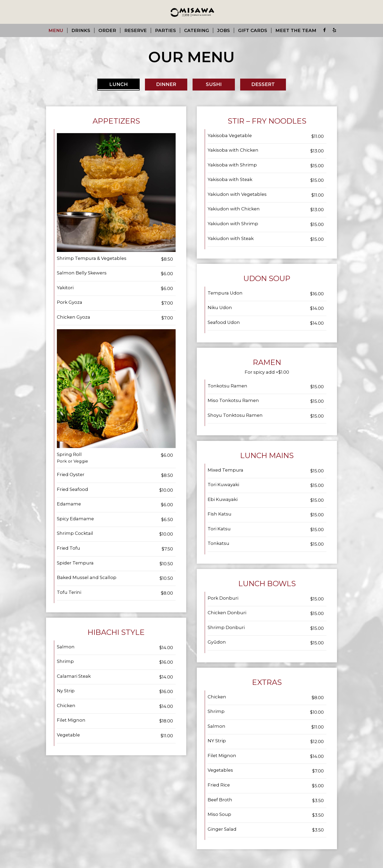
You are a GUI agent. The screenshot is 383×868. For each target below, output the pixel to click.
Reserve (136, 30)
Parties (165, 30)
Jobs (224, 30)
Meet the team (296, 30)
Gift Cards (253, 30)
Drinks (81, 30)
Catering (197, 30)
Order (107, 30)
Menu (56, 30)
